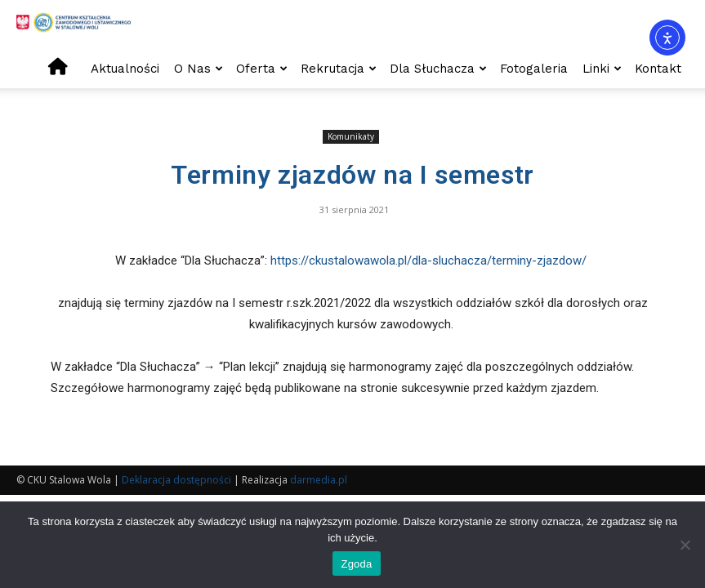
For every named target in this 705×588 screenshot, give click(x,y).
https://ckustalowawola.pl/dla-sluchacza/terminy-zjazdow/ (430, 261)
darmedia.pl (319, 480)
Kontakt (658, 69)
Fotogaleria (534, 69)
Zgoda (356, 564)
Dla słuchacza (438, 69)
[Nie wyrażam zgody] (685, 545)
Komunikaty (351, 136)
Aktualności (125, 69)
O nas (199, 69)
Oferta (262, 69)
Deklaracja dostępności (176, 480)
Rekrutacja (339, 69)
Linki (602, 69)
